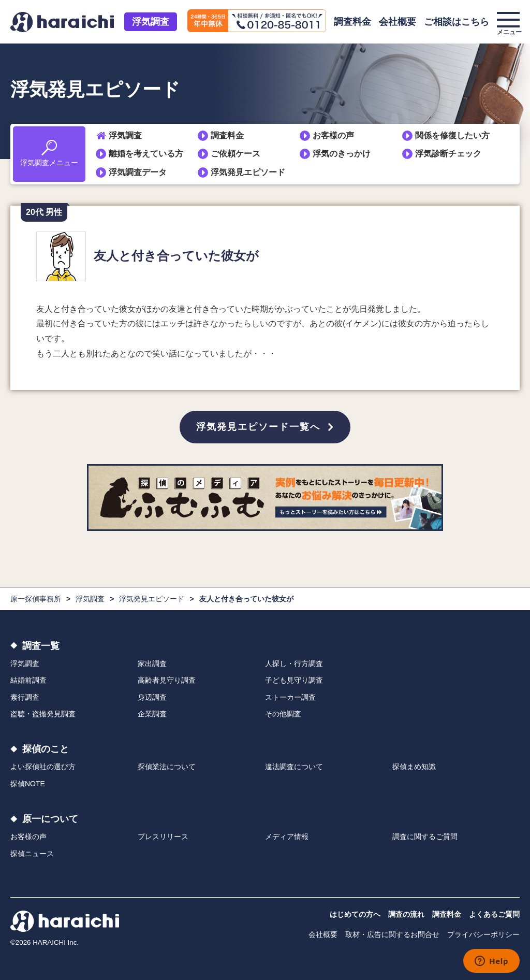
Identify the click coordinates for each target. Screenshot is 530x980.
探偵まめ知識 (414, 767)
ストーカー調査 (290, 697)
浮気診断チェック (448, 154)
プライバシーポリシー (483, 934)
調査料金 (352, 22)
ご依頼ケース (235, 154)
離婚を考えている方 (146, 154)
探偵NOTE (28, 784)
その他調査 (283, 714)
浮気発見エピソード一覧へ (258, 427)
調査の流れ (406, 914)
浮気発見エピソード (248, 172)
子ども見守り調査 (294, 680)
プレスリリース (163, 837)
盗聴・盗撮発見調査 (43, 714)
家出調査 (152, 664)
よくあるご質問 (494, 914)
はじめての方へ (355, 914)
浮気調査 (151, 22)
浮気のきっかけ (342, 154)
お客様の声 (333, 135)
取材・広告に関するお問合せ (392, 934)
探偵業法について (167, 767)
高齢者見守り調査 (167, 680)
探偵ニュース (32, 854)
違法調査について (294, 767)
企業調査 (152, 714)
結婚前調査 (28, 680)
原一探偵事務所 (36, 599)
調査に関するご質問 (425, 837)
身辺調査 (152, 697)
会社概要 (397, 22)
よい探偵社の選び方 (43, 767)
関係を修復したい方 (452, 135)
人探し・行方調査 (294, 664)
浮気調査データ (138, 172)
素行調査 (25, 697)
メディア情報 (287, 837)
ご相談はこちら (457, 22)
